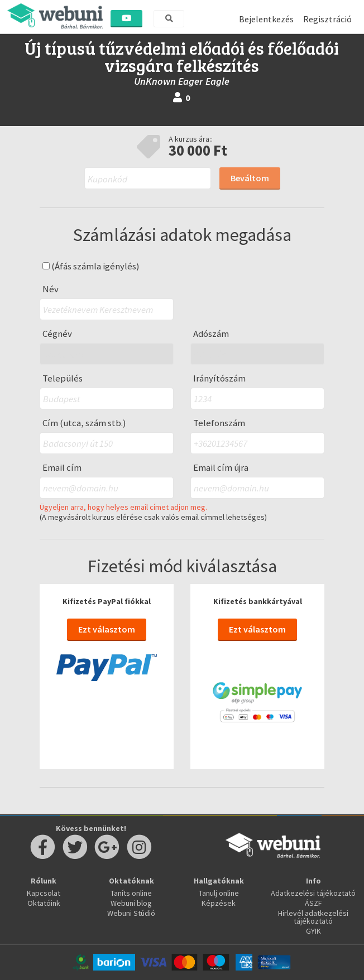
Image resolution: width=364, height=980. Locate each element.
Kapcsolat (44, 893)
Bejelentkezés (266, 19)
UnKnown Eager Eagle (182, 81)
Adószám (211, 334)
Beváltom (250, 178)
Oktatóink (44, 903)
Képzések (219, 903)
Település (63, 378)
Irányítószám (219, 378)
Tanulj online (219, 893)
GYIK (313, 931)
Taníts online (131, 893)
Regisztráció (327, 19)
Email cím (62, 468)
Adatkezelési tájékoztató (313, 893)
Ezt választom (107, 629)
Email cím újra (221, 468)
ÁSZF (313, 903)
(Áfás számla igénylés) (91, 266)
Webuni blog (131, 903)
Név (51, 289)
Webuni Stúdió (131, 913)
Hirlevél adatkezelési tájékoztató (313, 917)
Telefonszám (219, 423)
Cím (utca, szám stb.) (84, 423)
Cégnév (57, 334)
